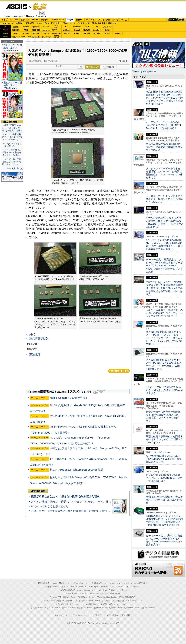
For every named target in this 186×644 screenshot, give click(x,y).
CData (77, 33)
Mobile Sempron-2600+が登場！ (69, 398)
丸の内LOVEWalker (132, 608)
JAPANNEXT (36, 37)
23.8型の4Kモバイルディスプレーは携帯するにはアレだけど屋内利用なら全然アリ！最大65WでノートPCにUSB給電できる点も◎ (165, 520)
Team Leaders (94, 601)
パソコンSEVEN (57, 27)
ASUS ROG (36, 30)
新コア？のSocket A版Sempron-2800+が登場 (76, 470)
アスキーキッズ (7, 23)
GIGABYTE (46, 30)
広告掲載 (126, 615)
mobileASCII (102, 604)
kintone (36, 33)
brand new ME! (116, 594)
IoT (17, 20)
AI (11, 20)
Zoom (117, 33)
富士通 (16, 27)
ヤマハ (107, 33)
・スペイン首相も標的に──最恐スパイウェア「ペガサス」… (12, 137)
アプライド (107, 27)
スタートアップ (112, 20)
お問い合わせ (113, 615)
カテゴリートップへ (119, 371)
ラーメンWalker (37, 608)
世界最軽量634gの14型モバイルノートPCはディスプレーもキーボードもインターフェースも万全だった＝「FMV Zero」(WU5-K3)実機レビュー (164, 338)
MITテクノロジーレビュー (119, 604)
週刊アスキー (56, 23)
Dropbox (67, 33)
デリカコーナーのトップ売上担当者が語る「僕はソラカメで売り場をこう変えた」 (164, 199)
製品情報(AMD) (39, 339)
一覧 (80, 67)
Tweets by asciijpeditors (144, 71)
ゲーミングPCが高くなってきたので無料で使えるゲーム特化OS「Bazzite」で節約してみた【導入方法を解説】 (165, 222)
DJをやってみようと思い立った (50, 506)
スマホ (101, 20)
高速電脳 (35, 355)
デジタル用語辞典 (89, 604)
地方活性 (102, 23)
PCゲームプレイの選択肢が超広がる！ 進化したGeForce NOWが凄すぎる (164, 390)
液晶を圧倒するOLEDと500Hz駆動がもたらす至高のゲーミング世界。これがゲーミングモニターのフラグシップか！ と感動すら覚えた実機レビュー (165, 98)
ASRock (67, 30)
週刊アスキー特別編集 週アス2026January (13, 85)
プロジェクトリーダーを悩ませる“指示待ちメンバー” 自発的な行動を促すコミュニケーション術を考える (164, 173)
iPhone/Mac (58, 20)
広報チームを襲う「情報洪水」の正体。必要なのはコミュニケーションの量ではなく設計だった (164, 313)
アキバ (94, 20)
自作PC (80, 20)
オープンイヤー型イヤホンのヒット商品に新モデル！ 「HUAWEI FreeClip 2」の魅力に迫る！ (164, 125)
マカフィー (16, 37)
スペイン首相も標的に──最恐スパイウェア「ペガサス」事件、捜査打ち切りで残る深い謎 (84, 502)
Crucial (77, 30)
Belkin (107, 30)
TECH (35, 20)
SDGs (94, 23)
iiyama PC (83, 587)
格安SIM (19, 23)
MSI (67, 27)
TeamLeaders (69, 23)
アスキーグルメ (43, 23)
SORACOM (83, 597)
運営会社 (99, 615)
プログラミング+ (84, 23)
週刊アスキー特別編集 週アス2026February (13, 48)
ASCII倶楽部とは (15, 168)
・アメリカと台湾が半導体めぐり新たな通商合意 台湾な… (12, 152)
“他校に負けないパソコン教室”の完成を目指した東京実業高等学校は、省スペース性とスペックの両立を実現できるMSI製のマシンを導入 (164, 288)
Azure (46, 33)
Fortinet (97, 33)
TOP (40, 583)
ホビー (70, 20)
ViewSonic (97, 30)
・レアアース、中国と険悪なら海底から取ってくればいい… (12, 162)
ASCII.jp (17, 6)
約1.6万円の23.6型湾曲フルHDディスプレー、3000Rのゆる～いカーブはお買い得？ (164, 478)
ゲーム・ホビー (40, 6)
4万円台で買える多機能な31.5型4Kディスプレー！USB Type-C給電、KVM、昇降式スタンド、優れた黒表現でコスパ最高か (164, 244)
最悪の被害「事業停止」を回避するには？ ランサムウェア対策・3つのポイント (164, 439)
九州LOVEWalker (116, 608)
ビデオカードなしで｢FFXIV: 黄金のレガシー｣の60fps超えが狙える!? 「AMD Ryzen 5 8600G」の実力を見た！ (164, 540)
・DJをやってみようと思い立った (12, 145)
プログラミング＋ (109, 601)
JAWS (16, 33)
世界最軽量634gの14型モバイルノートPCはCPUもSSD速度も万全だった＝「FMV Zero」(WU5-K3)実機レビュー (164, 364)
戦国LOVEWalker (148, 608)
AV (87, 20)
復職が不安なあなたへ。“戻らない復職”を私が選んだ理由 (65, 496)
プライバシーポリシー (82, 615)
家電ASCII (30, 23)
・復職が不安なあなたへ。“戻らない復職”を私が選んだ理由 (12, 128)
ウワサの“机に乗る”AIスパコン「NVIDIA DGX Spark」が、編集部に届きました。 (164, 459)
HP (97, 27)
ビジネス (25, 20)
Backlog (87, 33)
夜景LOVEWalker (100, 608)
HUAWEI (87, 30)
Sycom (46, 27)
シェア (59, 66)
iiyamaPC (36, 27)
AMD (26, 30)
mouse (26, 27)
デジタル (45, 20)
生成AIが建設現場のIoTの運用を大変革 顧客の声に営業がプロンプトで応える (164, 147)
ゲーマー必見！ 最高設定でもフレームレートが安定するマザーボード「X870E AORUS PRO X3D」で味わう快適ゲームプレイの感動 (164, 266)
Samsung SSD (56, 597)
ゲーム (124, 20)
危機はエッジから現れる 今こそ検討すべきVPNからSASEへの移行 (164, 500)
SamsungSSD (54, 30)
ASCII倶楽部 (176, 20)
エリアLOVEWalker (52, 608)
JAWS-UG (71, 590)
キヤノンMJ (26, 37)
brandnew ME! (57, 37)
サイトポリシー (62, 615)
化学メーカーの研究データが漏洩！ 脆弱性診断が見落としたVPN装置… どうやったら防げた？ (163, 416)
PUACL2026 (112, 23)
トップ (5, 20)
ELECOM (16, 30)
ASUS (87, 27)
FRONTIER (77, 27)
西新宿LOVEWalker (84, 608)
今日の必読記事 (62, 604)
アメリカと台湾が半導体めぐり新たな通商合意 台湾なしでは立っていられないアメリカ (84, 511)
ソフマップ (46, 37)
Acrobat (26, 33)
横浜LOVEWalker (68, 608)
